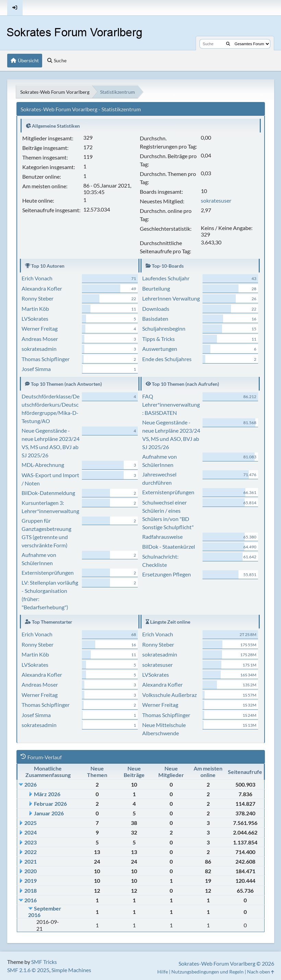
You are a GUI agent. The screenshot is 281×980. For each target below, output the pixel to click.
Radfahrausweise (162, 537)
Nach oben (261, 972)
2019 (30, 881)
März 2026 (47, 794)
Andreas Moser (40, 339)
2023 (30, 842)
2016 (30, 900)
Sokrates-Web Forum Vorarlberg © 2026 (226, 963)
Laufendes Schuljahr (166, 278)
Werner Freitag (40, 328)
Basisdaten (155, 319)
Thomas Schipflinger (46, 359)
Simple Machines (71, 970)
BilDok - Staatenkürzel (169, 546)
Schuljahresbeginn (164, 328)
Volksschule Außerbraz (169, 695)
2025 (30, 823)
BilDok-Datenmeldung (48, 493)
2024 (30, 832)
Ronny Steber (38, 298)
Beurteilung (156, 288)
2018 (30, 890)
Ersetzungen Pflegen (167, 574)
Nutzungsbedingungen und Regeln (207, 972)
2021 (30, 861)
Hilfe (163, 972)
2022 (30, 852)
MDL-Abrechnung (43, 465)
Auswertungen (160, 349)
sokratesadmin (39, 349)
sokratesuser (216, 200)
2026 (30, 784)
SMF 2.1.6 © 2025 (28, 970)
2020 (30, 871)
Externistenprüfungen (48, 572)
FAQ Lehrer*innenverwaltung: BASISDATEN (171, 404)
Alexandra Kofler (42, 288)
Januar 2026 (49, 813)
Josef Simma (36, 369)
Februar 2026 (50, 804)
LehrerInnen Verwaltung (171, 298)
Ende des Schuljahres (167, 359)
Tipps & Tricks (158, 339)
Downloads (156, 309)
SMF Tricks (44, 962)
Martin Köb (35, 309)
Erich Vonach (37, 278)
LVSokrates (35, 319)
